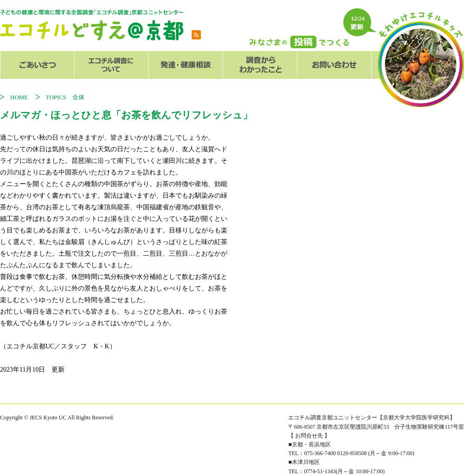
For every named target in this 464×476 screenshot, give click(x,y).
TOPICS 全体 (65, 97)
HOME (22, 97)
